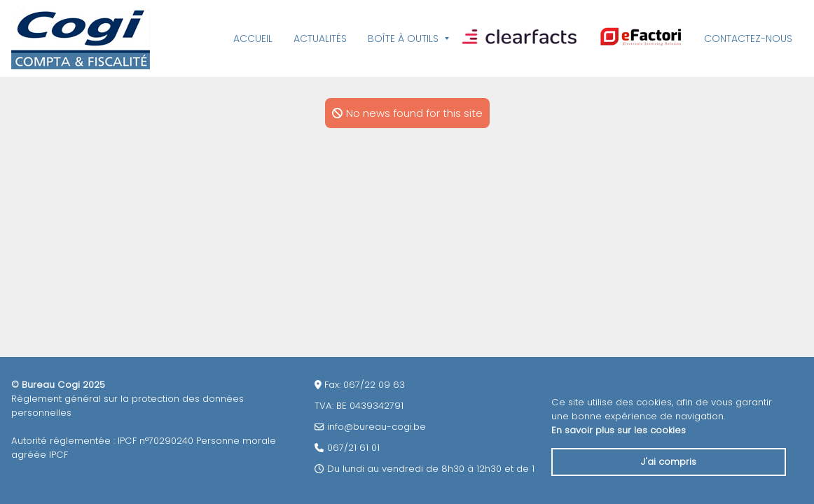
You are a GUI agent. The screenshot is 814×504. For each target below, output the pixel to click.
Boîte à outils (403, 38)
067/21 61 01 (353, 448)
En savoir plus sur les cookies (619, 430)
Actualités (320, 38)
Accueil (253, 38)
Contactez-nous (748, 38)
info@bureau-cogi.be (377, 427)
